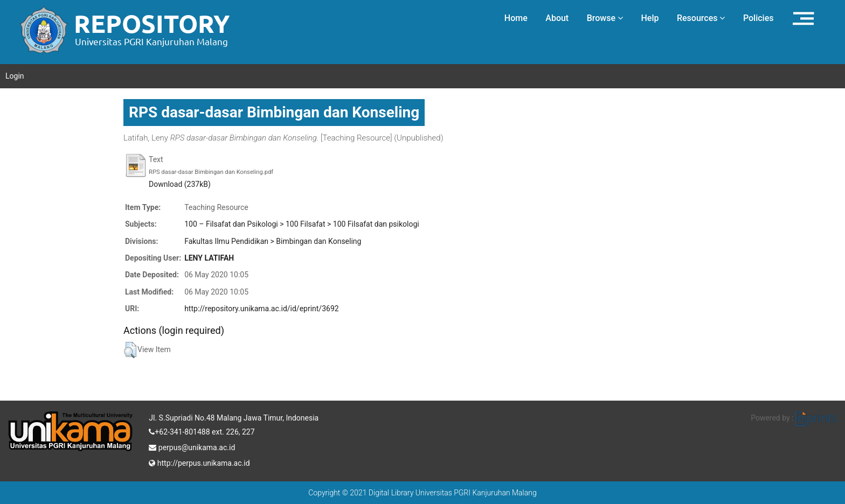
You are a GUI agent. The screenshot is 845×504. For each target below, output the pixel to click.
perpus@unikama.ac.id (192, 446)
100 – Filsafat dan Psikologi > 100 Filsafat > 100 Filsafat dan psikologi (302, 224)
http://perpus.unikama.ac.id (199, 462)
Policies (759, 18)
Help (650, 18)
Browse (605, 18)
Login (15, 76)
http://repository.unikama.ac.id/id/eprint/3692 (261, 309)
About (557, 18)
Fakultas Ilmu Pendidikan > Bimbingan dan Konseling (273, 241)
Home (516, 18)
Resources (701, 18)
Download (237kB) (180, 184)
